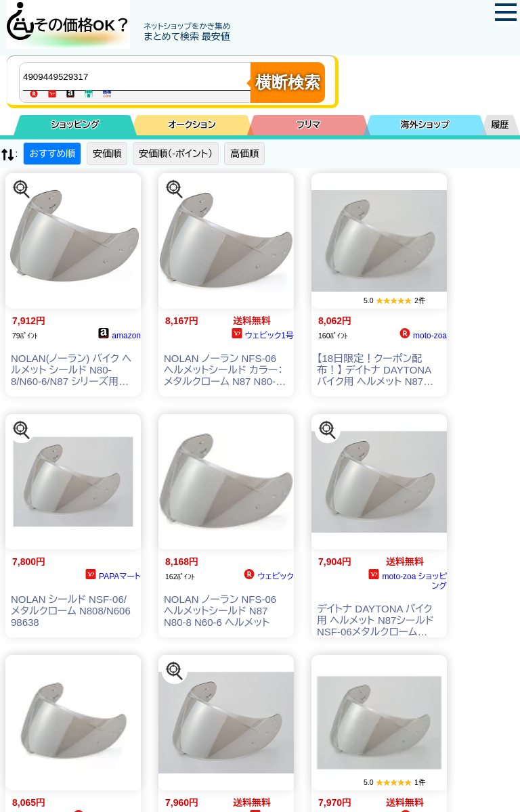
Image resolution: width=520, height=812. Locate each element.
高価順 (244, 154)
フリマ (308, 125)
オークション (192, 125)
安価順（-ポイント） (176, 154)
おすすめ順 (52, 154)
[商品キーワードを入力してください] (138, 76)
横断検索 (288, 82)
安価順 (107, 154)
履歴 (500, 125)
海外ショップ (425, 125)
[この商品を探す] (22, 189)
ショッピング (75, 125)
